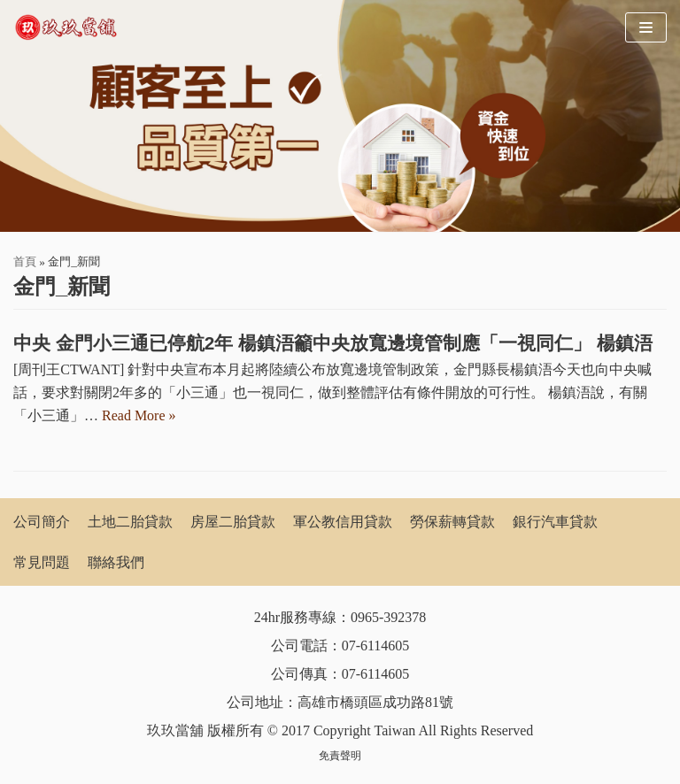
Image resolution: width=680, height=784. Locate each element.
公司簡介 (42, 522)
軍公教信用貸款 (343, 522)
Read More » (139, 415)
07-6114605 (376, 646)
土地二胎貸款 (130, 522)
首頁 (25, 261)
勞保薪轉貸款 (452, 522)
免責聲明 (340, 756)
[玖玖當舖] (71, 27)
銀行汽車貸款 (555, 522)
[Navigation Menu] (646, 27)
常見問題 (42, 562)
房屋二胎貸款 (233, 522)
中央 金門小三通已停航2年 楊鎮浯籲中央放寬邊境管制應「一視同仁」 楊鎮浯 (333, 343)
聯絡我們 (116, 562)
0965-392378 (388, 617)
